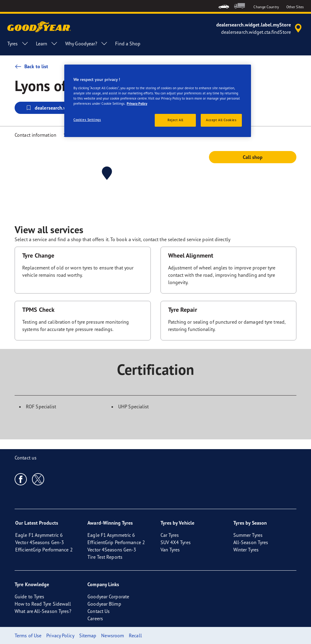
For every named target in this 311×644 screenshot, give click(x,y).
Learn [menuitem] (47, 44)
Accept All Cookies (221, 120)
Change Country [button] (266, 7)
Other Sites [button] (295, 7)
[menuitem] (224, 6)
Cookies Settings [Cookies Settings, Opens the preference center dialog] (87, 120)
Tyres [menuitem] (18, 44)
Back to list (31, 66)
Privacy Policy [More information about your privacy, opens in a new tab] (137, 104)
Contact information (35, 135)
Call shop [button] (253, 157)
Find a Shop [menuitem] (128, 44)
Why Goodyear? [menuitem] (87, 44)
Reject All (175, 120)
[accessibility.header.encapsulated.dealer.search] (260, 28)
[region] (158, 101)
